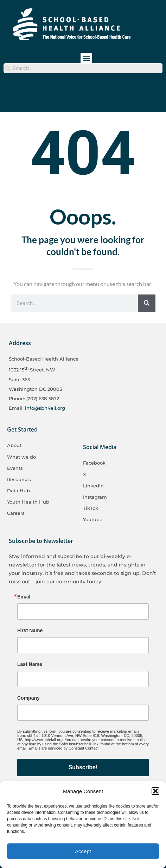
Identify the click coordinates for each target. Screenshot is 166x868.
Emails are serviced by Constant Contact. (64, 748)
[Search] (147, 303)
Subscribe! (83, 767)
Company (28, 698)
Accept (83, 851)
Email (24, 597)
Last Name (30, 664)
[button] (155, 791)
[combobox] (83, 68)
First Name (30, 630)
